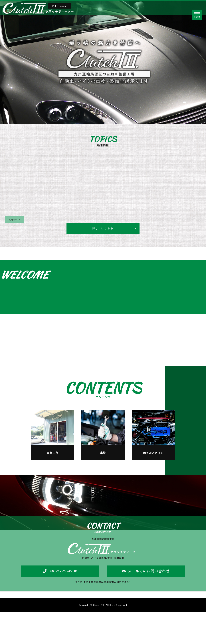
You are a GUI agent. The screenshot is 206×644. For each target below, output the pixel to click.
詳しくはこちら (103, 230)
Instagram (60, 6)
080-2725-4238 (63, 602)
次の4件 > (15, 220)
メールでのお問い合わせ (149, 602)
